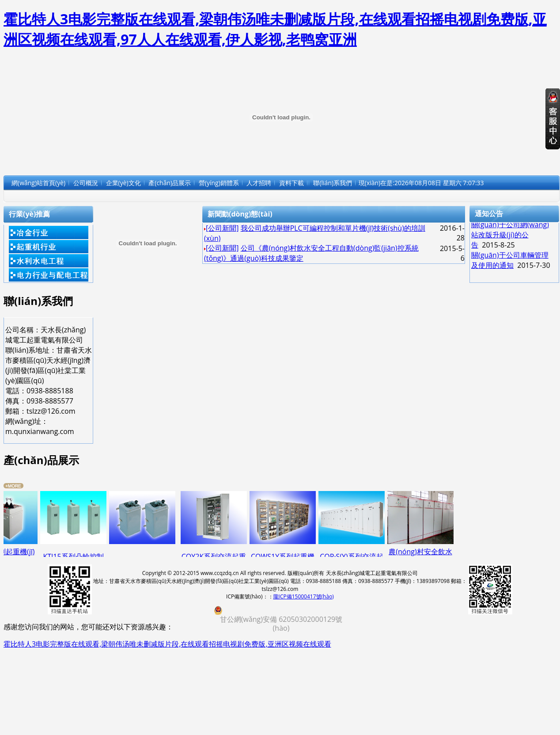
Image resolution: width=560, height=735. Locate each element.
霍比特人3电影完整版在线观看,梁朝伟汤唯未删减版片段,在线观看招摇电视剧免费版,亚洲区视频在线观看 (167, 644)
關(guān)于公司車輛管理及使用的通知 (510, 262)
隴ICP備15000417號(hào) (304, 596)
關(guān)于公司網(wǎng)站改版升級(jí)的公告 (510, 237)
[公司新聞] (222, 228)
